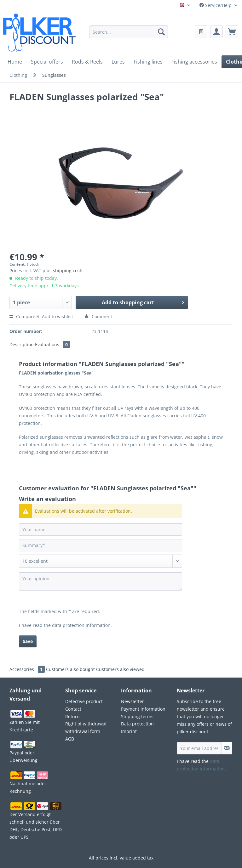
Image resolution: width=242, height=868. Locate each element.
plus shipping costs (63, 271)
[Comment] (101, 561)
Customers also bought (70, 669)
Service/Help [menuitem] (216, 5)
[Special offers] (47, 62)
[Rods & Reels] (87, 62)
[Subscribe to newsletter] (227, 748)
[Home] (15, 62)
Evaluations (52, 344)
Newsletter (133, 701)
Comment (98, 316)
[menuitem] (129, 36)
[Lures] (118, 62)
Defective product (84, 701)
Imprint (129, 731)
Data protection (137, 724)
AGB (70, 739)
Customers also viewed (120, 669)
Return (72, 716)
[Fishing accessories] (194, 62)
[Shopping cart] (232, 32)
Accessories (28, 669)
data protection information (81, 625)
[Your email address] (199, 748)
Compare (22, 316)
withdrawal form (83, 731)
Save (28, 641)
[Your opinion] (101, 581)
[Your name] (101, 529)
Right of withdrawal (86, 724)
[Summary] (101, 545)
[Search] (161, 32)
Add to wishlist (54, 316)
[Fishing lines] (148, 62)
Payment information (143, 709)
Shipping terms (137, 716)
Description (22, 344)
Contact (73, 709)
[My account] (216, 32)
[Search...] (129, 32)
